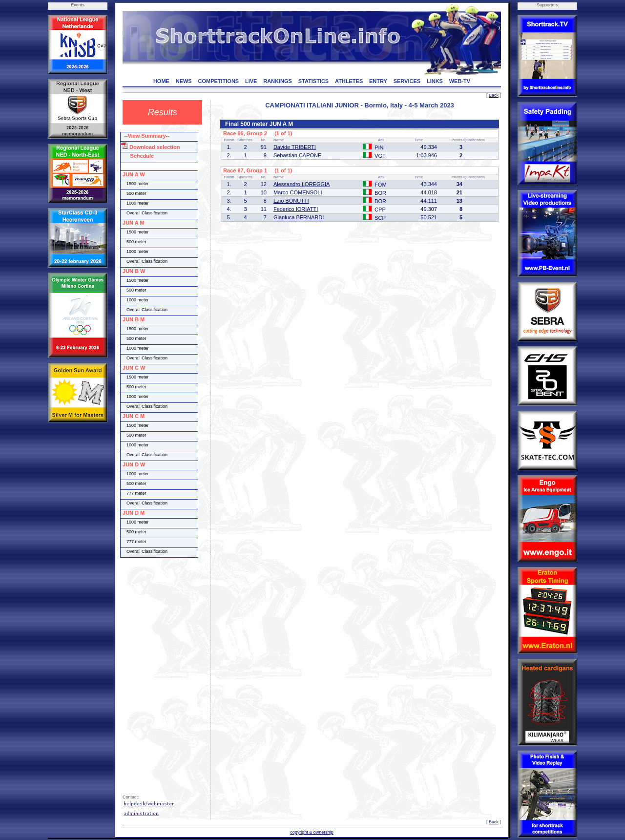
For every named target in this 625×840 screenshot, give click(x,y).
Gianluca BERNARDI (299, 217)
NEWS (184, 81)
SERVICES (407, 81)
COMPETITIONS (218, 81)
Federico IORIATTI (296, 209)
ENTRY (378, 81)
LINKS (435, 81)
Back (494, 95)
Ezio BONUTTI (291, 201)
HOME (161, 81)
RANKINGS (278, 81)
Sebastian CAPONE (297, 155)
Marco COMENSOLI (298, 192)
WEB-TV (460, 81)
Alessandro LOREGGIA (302, 184)
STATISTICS (314, 81)
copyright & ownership (312, 832)
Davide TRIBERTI (295, 147)
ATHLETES (349, 81)
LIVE (251, 81)
